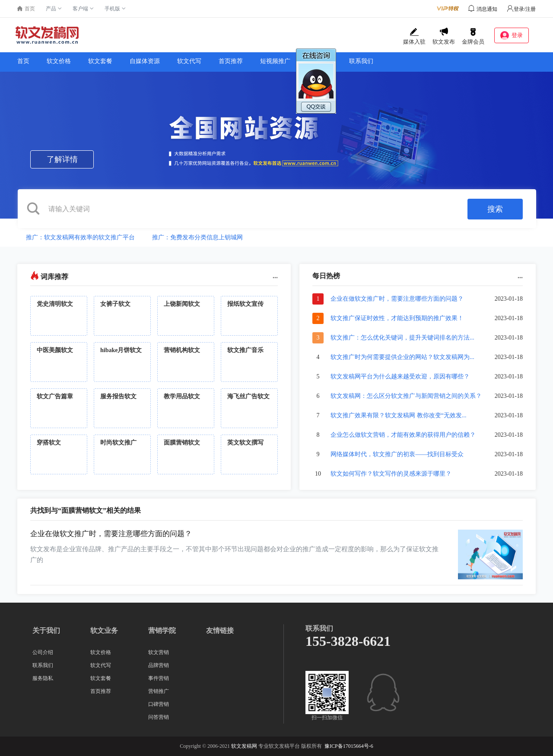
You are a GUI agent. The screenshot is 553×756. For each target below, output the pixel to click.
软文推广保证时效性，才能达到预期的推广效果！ (397, 318)
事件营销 (159, 678)
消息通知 (487, 9)
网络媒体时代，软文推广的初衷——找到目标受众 (397, 454)
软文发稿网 (244, 746)
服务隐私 (43, 678)
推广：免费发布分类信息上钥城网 (197, 237)
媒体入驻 (414, 36)
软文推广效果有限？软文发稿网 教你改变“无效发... (398, 415)
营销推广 (159, 691)
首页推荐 (231, 61)
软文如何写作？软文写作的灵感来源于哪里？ (391, 474)
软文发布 (444, 36)
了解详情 (62, 159)
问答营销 (159, 717)
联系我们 (361, 61)
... (275, 276)
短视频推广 (275, 61)
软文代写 (189, 61)
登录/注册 (521, 9)
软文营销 (159, 652)
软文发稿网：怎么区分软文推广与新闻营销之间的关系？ (406, 396)
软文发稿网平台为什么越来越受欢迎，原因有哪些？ (400, 376)
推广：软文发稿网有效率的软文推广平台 (80, 237)
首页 (23, 61)
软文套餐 (100, 61)
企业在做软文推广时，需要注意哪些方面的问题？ (397, 299)
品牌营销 (159, 665)
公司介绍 (43, 652)
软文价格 (59, 61)
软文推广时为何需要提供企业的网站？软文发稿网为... (402, 357)
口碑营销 (159, 704)
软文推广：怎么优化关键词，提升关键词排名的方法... (402, 338)
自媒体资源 (145, 61)
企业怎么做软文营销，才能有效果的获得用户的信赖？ (403, 435)
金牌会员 (473, 36)
